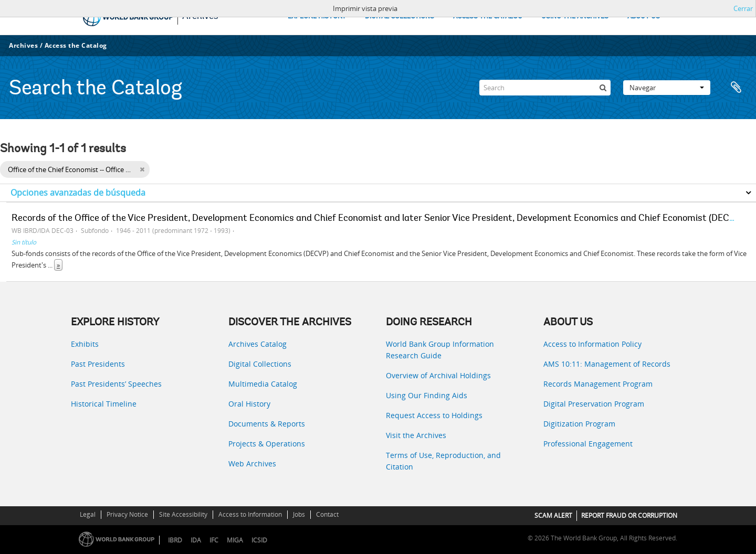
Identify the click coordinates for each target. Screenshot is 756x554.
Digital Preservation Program (594, 404)
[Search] (545, 88)
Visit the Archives (416, 435)
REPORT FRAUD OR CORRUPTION (629, 515)
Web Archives (252, 464)
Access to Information (250, 514)
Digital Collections (260, 364)
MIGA (235, 540)
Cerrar (743, 8)
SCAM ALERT (553, 515)
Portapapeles (736, 88)
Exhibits (85, 344)
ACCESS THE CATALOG (488, 17)
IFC (214, 540)
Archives (23, 45)
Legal (88, 514)
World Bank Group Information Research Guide (440, 350)
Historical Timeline (104, 404)
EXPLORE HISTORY (317, 17)
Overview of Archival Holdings (438, 375)
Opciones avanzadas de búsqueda (78, 193)
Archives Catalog (258, 344)
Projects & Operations (267, 444)
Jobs (299, 514)
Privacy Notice (127, 514)
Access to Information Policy (592, 344)
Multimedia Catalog (263, 384)
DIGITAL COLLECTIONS (400, 17)
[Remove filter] (142, 169)
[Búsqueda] (603, 88)
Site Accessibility (183, 514)
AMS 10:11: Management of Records (607, 364)
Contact (327, 514)
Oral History (249, 404)
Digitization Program (579, 424)
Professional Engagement (588, 444)
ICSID (259, 540)
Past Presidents (98, 364)
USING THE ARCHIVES (575, 17)
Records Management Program (598, 384)
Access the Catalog (76, 45)
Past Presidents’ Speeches (116, 384)
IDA (196, 540)
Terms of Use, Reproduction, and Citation (443, 461)
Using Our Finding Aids (427, 395)
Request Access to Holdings (434, 415)
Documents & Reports (267, 424)
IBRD (175, 540)
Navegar (667, 88)
